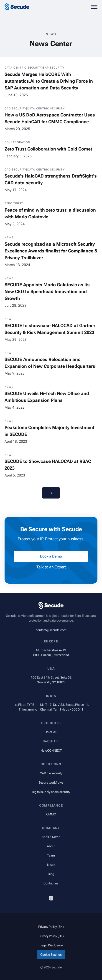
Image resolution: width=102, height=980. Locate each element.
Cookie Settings (51, 955)
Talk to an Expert (51, 567)
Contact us (51, 883)
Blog (51, 874)
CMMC (51, 814)
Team (51, 855)
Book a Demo (51, 837)
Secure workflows (51, 783)
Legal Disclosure (51, 945)
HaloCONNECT (51, 750)
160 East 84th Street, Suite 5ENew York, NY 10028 (51, 680)
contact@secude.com (51, 630)
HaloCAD (51, 732)
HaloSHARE (51, 741)
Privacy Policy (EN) (51, 927)
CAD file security (51, 773)
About (51, 846)
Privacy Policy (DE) (51, 936)
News (51, 865)
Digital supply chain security (51, 792)
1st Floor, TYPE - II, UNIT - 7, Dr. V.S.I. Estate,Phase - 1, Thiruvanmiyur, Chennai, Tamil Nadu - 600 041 (51, 707)
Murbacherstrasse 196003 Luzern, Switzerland (51, 653)
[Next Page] (51, 493)
